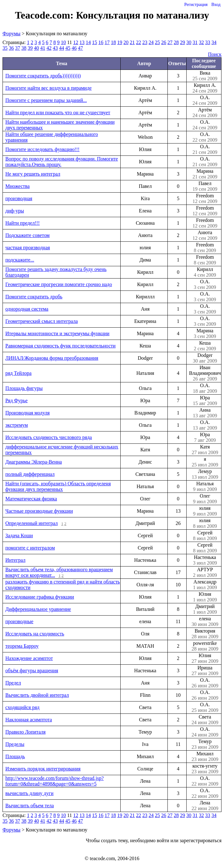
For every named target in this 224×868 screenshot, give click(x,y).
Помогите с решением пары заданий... (46, 100)
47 (80, 48)
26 (164, 42)
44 (62, 48)
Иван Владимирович (205, 373)
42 (49, 48)
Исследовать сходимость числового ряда (49, 437)
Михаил (205, 757)
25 (157, 42)
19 (120, 42)
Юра (205, 401)
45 (68, 48)
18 (113, 42)
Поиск (215, 54)
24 (151, 42)
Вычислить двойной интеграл (37, 695)
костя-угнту (205, 769)
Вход (216, 5)
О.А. (205, 100)
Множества (17, 186)
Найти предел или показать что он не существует (58, 113)
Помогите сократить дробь (34, 297)
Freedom (205, 199)
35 (5, 48)
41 (43, 48)
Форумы (11, 34)
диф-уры (15, 211)
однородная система (27, 309)
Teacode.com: (46, 15)
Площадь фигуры (24, 388)
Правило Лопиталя (25, 732)
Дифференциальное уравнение (38, 609)
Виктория (205, 634)
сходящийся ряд (22, 707)
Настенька (205, 560)
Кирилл (205, 272)
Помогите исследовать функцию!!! (42, 149)
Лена (205, 806)
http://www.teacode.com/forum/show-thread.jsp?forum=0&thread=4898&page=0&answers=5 (55, 781)
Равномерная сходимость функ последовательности (60, 346)
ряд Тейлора (18, 373)
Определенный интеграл (32, 523)
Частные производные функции (39, 511)
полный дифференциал (30, 474)
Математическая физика (31, 499)
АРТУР (205, 572)
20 (126, 42)
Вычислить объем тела (30, 806)
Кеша (205, 346)
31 (195, 42)
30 (189, 42)
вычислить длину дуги (29, 793)
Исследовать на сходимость (35, 634)
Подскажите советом (27, 235)
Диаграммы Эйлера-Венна (34, 462)
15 (95, 42)
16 (101, 42)
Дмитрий (205, 609)
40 (36, 48)
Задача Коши (19, 535)
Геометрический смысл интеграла (42, 321)
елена (205, 622)
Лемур (205, 474)
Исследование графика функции (40, 597)
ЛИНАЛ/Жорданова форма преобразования (52, 358)
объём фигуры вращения (32, 671)
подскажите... (20, 260)
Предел (13, 683)
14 (88, 42)
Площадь (15, 756)
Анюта (205, 235)
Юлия (205, 597)
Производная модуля (27, 413)
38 (24, 48)
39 (30, 48)
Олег (205, 499)
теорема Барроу (22, 646)
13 (82, 42)
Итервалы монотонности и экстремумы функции (57, 333)
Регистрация (196, 5)
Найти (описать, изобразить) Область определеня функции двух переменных (58, 486)
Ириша (205, 671)
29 (183, 42)
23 (145, 42)
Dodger (205, 358)
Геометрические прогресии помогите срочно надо (59, 284)
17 (107, 42)
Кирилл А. (205, 88)
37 (18, 48)
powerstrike (205, 646)
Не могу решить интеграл (33, 174)
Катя (205, 450)
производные (19, 621)
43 (55, 48)
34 (214, 42)
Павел (205, 186)
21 (132, 42)
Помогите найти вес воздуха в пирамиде (49, 88)
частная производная (28, 248)
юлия (205, 511)
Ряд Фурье (16, 400)
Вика (205, 76)
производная (19, 198)
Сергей (205, 536)
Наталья (205, 487)
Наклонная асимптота (29, 720)
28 (176, 42)
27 (170, 42)
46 (74, 48)
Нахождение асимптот (29, 658)
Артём (205, 113)
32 (201, 42)
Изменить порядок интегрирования (43, 769)
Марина (205, 174)
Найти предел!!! (22, 223)
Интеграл (15, 560)
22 (139, 42)
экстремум (17, 425)
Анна (205, 413)
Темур (205, 744)
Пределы (15, 744)
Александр (205, 585)
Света (205, 720)
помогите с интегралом (30, 548)
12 (76, 42)
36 (11, 48)
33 (208, 42)
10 (63, 42)
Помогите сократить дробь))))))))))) (43, 76)
